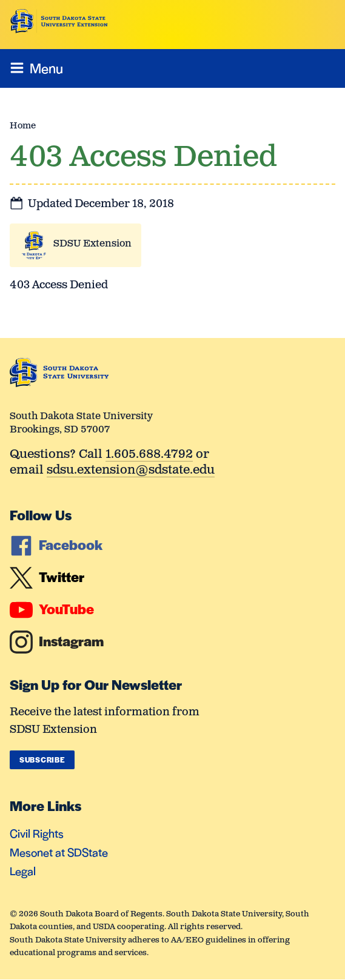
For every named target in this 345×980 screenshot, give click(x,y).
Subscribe (42, 760)
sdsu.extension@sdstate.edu (131, 471)
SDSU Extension (92, 244)
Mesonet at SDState (59, 852)
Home (23, 126)
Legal (23, 871)
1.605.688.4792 (149, 455)
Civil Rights (37, 833)
